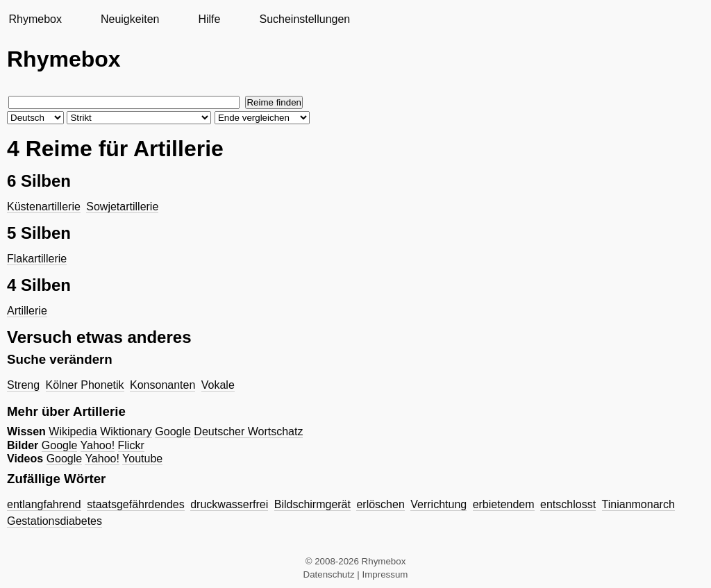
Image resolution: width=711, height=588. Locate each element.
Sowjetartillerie (122, 207)
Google (173, 431)
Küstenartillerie (44, 207)
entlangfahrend (44, 504)
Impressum (385, 574)
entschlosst (568, 504)
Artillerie (27, 311)
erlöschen (380, 504)
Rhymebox (35, 19)
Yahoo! (98, 445)
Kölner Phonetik (85, 385)
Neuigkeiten (130, 19)
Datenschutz (329, 574)
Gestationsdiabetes (55, 521)
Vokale (218, 385)
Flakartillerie (37, 259)
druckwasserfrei (229, 504)
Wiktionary (126, 431)
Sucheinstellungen (304, 19)
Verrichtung (438, 504)
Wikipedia (73, 431)
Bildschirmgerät (312, 504)
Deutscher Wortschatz (248, 431)
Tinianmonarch (638, 504)
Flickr (131, 445)
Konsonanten (162, 385)
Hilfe (209, 19)
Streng (23, 385)
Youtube (142, 459)
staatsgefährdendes (136, 504)
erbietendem (504, 504)
